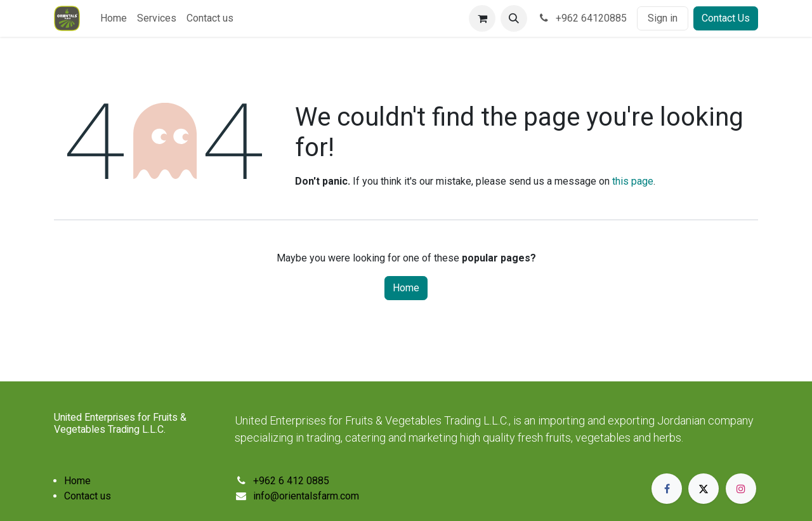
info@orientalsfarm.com (306, 496)
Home (406, 288)
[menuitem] (114, 18)
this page (633, 181)
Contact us (88, 496)
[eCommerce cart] (482, 18)
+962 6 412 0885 (291, 481)
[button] (514, 18)
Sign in (663, 18)
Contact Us (726, 18)
